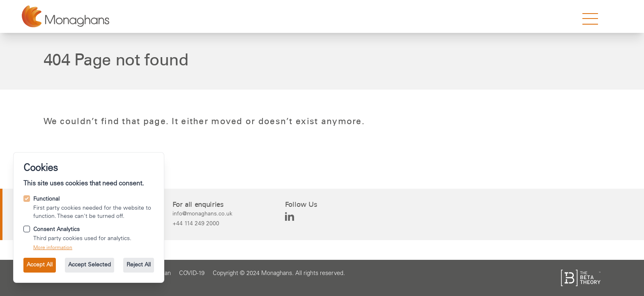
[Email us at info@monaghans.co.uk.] (202, 214)
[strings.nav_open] (590, 19)
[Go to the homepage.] (66, 16)
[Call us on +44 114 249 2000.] (202, 224)
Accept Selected (90, 265)
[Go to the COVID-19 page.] (192, 274)
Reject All (139, 265)
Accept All (40, 265)
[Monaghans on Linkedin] (290, 217)
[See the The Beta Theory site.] (581, 278)
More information (53, 248)
